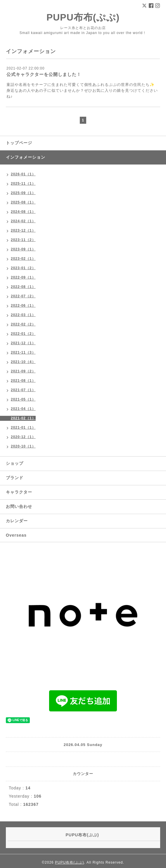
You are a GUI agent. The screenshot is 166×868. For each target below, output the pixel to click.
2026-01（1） (23, 174)
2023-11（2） (23, 240)
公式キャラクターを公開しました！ (44, 74)
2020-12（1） (23, 437)
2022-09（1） (23, 277)
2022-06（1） (23, 306)
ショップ (15, 463)
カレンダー (17, 521)
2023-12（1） (23, 230)
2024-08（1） (23, 212)
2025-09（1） (23, 193)
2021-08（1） (23, 381)
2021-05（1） (23, 399)
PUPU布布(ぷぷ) (83, 17)
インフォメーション (26, 157)
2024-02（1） (23, 221)
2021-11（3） (23, 352)
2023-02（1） (23, 259)
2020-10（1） (23, 446)
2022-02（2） (23, 324)
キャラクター (19, 492)
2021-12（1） (23, 343)
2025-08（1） (23, 202)
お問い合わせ (19, 506)
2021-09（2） (23, 371)
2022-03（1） (23, 315)
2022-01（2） (23, 334)
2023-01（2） (23, 268)
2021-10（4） (23, 362)
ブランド (15, 478)
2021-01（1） (23, 428)
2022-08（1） (23, 287)
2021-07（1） (23, 390)
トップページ (19, 143)
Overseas (16, 535)
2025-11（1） (23, 184)
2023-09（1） (23, 249)
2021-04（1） (23, 409)
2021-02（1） (23, 418)
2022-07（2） (23, 296)
